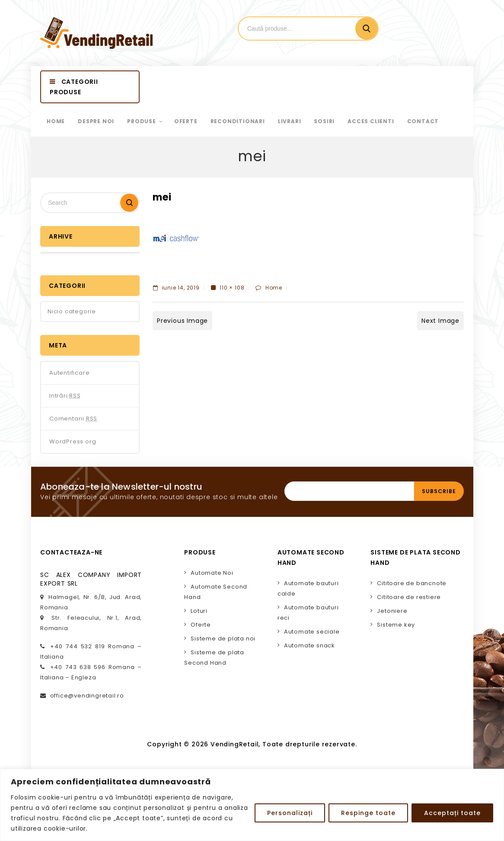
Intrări (65, 396)
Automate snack (309, 645)
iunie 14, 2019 (176, 288)
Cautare (367, 29)
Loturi (199, 611)
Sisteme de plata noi (223, 639)
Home (274, 288)
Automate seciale (312, 632)
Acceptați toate (452, 813)
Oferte (201, 625)
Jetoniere (392, 611)
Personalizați (290, 813)
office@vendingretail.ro (87, 696)
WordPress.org (73, 441)
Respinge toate (368, 813)
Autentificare (69, 373)
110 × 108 (232, 288)
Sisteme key (396, 625)
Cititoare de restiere (409, 597)
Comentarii (73, 419)
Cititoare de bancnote (412, 583)
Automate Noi (212, 573)
